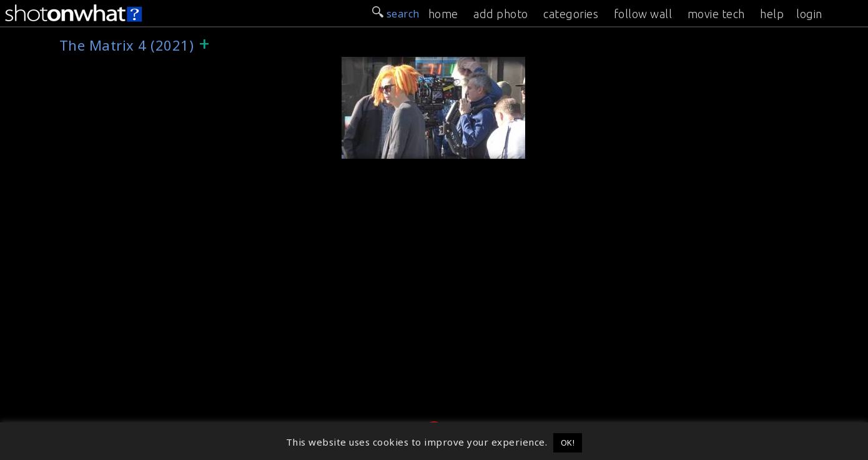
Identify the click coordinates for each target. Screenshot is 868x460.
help (772, 14)
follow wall (643, 14)
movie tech (716, 14)
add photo (501, 14)
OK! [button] (568, 442)
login (809, 14)
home (443, 14)
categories (571, 14)
